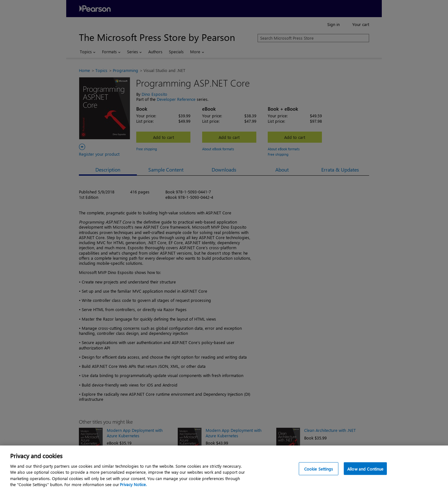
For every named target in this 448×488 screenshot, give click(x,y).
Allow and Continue (365, 473)
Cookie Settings (319, 473)
